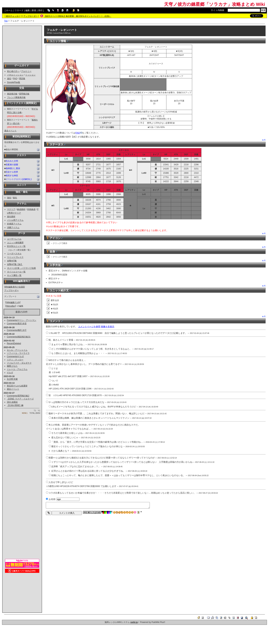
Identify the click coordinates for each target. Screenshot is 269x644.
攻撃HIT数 (12, 261)
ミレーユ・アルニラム (17, 369)
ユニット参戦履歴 (15, 243)
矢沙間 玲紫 (12, 379)
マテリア (11, 209)
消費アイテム (13, 228)
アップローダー (31, 16)
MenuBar (11, 306)
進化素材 (11, 217)
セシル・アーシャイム (17, 350)
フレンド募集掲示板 (16, 97)
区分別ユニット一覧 (16, 246)
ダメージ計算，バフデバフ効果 (21, 268)
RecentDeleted (14, 343)
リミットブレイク (15, 257)
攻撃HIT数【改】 (15, 264)
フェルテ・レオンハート (62, 30)
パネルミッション (15, 75)
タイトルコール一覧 (16, 272)
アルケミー (26, 71)
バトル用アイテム (15, 220)
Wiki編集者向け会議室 (15, 287)
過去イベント (10, 131)
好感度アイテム (14, 224)
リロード (19, 10)
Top (6, 21)
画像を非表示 (108, 327)
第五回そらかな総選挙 (17, 386)
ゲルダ (10, 373)
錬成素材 (21, 209)
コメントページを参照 (89, 327)
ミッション (30, 75)
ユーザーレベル (14, 239)
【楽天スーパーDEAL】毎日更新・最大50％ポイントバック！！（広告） (78, 16)
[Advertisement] (22, 44)
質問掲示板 (24, 94)
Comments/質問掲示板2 (18, 396)
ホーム (9, 10)
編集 (28, 10)
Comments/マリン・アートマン (22, 320)
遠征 (9, 79)
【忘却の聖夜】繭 (15, 405)
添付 (40, 10)
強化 (9, 198)
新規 (34, 10)
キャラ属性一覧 (14, 275)
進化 (15, 198)
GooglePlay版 (14, 82)
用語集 (22, 79)
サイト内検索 (218, 10)
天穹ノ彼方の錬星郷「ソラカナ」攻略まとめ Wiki (215, 4)
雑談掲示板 (12, 94)
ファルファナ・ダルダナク (19, 363)
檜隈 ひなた (12, 366)
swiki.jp (134, 622)
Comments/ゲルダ (15, 356)
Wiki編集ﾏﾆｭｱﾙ (13, 302)
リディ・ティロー (15, 360)
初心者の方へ (13, 71)
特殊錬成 (31, 209)
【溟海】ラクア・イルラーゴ (20, 399)
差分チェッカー (13, 16)
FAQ (15, 79)
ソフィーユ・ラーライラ (18, 353)
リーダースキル (14, 254)
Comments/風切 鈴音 (17, 324)
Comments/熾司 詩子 (17, 330)
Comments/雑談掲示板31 (19, 337)
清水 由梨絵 (12, 402)
